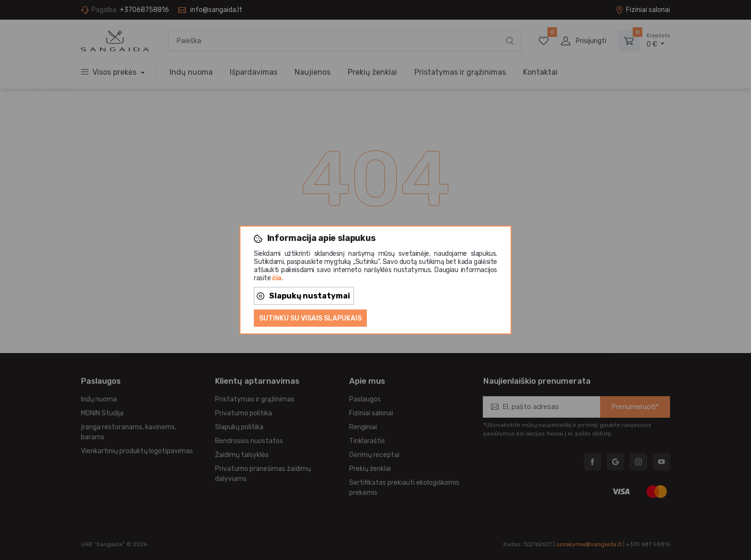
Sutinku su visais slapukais (310, 318)
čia (277, 278)
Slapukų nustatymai (303, 296)
